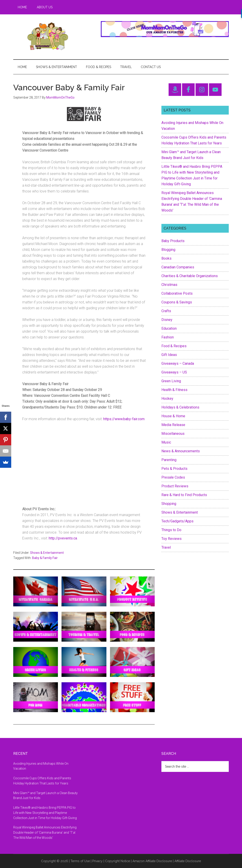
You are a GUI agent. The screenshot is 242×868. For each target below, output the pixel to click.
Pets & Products (174, 469)
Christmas (169, 285)
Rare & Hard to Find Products (184, 495)
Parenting (169, 460)
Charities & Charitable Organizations (190, 276)
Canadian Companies (178, 267)
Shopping (169, 504)
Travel (166, 547)
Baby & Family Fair (45, 558)
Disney (167, 320)
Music (166, 442)
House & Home (173, 416)
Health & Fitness (174, 390)
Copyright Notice (118, 861)
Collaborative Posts (177, 293)
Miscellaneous (173, 434)
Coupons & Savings (177, 302)
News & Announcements (181, 451)
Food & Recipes (174, 346)
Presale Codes (173, 477)
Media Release (173, 425)
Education (169, 328)
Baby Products (173, 241)
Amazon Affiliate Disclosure (152, 861)
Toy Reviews (172, 539)
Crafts (166, 311)
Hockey (167, 399)
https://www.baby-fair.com (124, 419)
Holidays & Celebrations (180, 407)
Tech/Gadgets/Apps (177, 521)
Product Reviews (175, 486)
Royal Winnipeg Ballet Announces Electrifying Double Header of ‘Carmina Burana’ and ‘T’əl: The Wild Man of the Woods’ (45, 833)
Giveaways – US (174, 372)
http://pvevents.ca (63, 538)
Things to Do (171, 530)
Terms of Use (80, 861)
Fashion (168, 337)
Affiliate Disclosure (188, 861)
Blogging (168, 250)
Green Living (171, 381)
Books (166, 258)
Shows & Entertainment (47, 553)
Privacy (97, 861)
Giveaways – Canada (178, 363)
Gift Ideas (169, 355)
